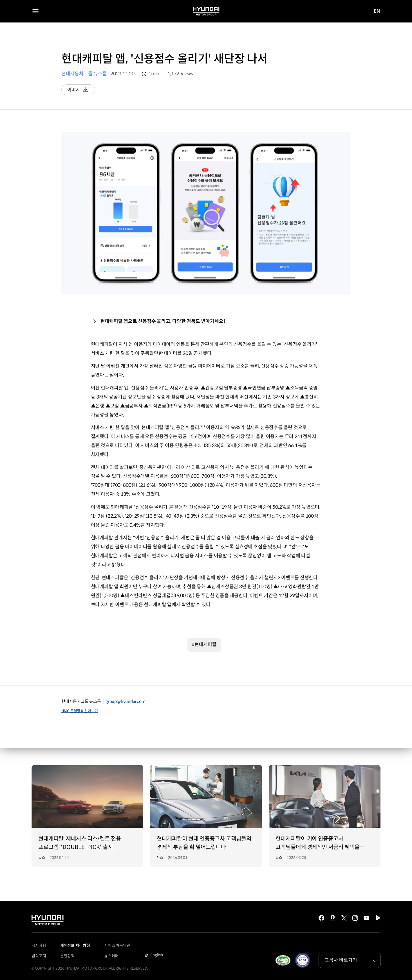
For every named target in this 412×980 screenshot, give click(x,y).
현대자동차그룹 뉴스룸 (84, 74)
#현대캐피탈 (204, 645)
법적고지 (39, 956)
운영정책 (68, 956)
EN (377, 12)
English (156, 956)
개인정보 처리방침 (75, 945)
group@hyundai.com (126, 701)
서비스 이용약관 (117, 945)
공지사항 (39, 945)
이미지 (82, 91)
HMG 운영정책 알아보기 (80, 711)
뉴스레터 (111, 956)
